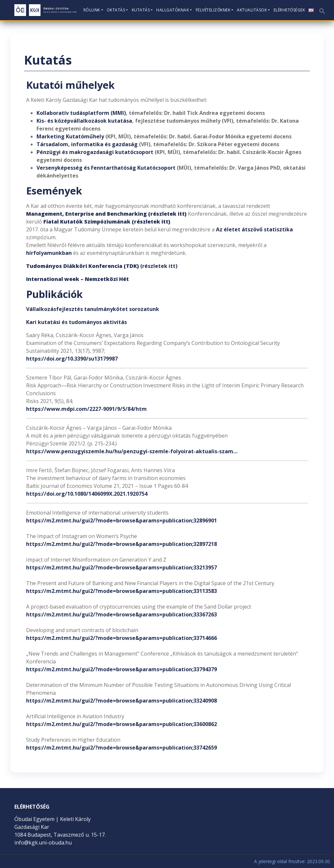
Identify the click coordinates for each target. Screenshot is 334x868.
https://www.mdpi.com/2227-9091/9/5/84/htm (86, 409)
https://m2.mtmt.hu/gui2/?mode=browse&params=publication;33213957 (121, 567)
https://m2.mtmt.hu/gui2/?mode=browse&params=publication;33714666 (121, 638)
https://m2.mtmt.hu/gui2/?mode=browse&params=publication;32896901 (121, 520)
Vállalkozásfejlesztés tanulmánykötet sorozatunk (93, 309)
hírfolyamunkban (49, 253)
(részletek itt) (102, 266)
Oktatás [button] (116, 10)
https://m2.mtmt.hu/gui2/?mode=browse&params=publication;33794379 (121, 669)
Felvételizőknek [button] (213, 10)
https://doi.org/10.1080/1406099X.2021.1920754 (87, 494)
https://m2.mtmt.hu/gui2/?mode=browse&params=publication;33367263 (121, 614)
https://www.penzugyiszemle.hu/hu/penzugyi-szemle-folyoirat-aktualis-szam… (132, 451)
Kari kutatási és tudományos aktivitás (76, 322)
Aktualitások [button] (252, 10)
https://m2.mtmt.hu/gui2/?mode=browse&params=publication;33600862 (121, 724)
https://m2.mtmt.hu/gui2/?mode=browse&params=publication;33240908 (121, 701)
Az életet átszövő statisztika (254, 229)
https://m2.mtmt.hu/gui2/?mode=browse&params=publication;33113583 (121, 591)
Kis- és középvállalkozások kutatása (84, 121)
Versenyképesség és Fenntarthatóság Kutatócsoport (106, 168)
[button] (322, 9)
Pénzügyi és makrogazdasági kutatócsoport (95, 152)
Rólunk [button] (92, 10)
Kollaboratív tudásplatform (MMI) (81, 113)
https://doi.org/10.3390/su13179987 (72, 359)
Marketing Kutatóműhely (70, 136)
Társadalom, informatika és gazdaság (88, 144)
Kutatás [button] (141, 10)
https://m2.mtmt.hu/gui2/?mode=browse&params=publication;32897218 (121, 544)
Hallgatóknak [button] (173, 10)
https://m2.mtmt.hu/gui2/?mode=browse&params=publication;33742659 (121, 748)
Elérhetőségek (289, 10)
